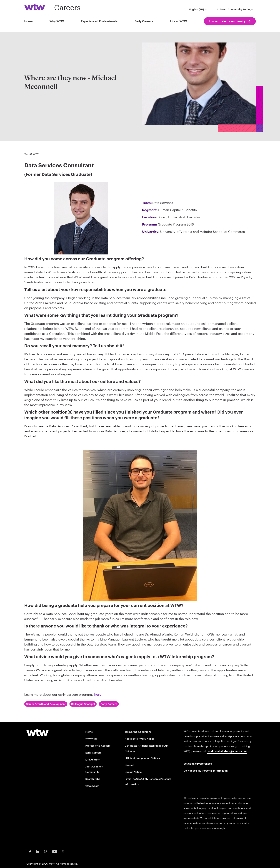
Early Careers (93, 753)
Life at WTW (179, 21)
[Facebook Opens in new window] (30, 851)
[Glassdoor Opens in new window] (63, 851)
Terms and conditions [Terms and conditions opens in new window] (138, 732)
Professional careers (98, 746)
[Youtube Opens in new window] (55, 851)
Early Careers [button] (144, 21)
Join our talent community (227, 21)
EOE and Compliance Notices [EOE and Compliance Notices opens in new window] (142, 758)
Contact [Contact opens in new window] (129, 765)
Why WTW (57, 21)
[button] (198, 10)
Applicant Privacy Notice (140, 739)
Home (28, 21)
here (98, 695)
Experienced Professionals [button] (99, 21)
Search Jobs (93, 779)
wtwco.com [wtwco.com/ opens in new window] (92, 786)
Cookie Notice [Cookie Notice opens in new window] (133, 772)
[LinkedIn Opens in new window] (37, 851)
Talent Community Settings (235, 10)
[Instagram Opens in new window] (46, 851)
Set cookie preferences (198, 764)
